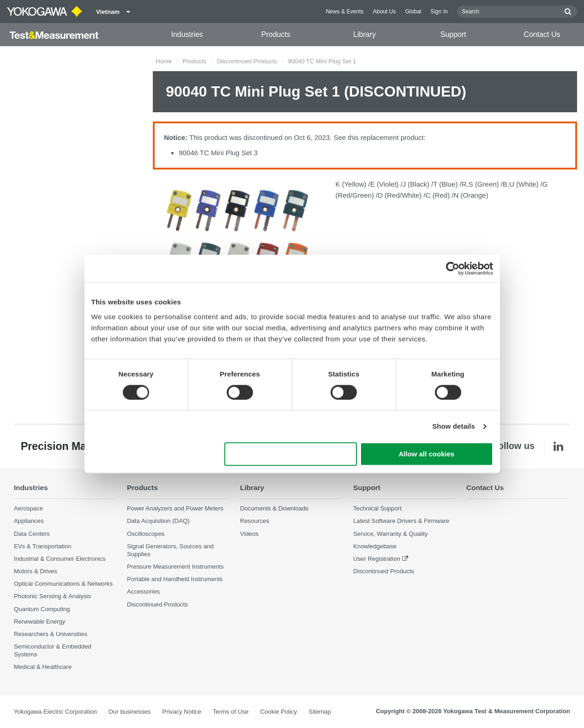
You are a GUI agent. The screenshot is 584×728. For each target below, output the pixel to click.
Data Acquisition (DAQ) (158, 521)
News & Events (345, 12)
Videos (249, 534)
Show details (454, 426)
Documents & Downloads (274, 508)
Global (413, 12)
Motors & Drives (36, 571)
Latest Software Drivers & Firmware (401, 521)
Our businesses (130, 712)
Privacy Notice (181, 712)
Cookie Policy (278, 712)
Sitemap (319, 712)
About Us (385, 12)
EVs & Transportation (43, 546)
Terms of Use (231, 712)
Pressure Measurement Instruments (175, 567)
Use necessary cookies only (290, 454)
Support (453, 34)
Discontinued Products (247, 61)
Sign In (439, 12)
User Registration (377, 559)
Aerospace (28, 508)
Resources (255, 521)
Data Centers (32, 534)
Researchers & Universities (51, 634)
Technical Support (377, 508)
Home (164, 61)
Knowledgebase (375, 546)
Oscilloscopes (146, 534)
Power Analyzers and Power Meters (175, 508)
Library (364, 34)
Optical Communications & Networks (63, 584)
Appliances (29, 521)
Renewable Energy (39, 622)
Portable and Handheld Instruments (175, 579)
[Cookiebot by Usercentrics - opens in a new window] (453, 268)
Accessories (143, 591)
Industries (187, 34)
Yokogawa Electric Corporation (55, 712)
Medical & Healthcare (43, 667)
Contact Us (542, 34)
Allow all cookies (427, 454)
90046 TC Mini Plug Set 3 (218, 153)
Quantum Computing (42, 609)
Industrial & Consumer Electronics (60, 559)
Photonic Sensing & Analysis (52, 596)
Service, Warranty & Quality (390, 534)
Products (276, 34)
